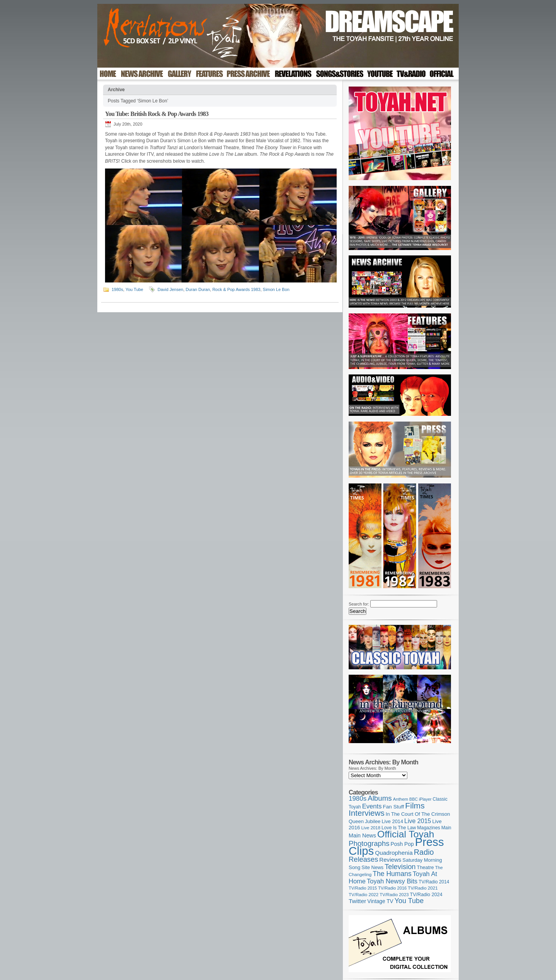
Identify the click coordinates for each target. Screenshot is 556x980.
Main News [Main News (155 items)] (362, 835)
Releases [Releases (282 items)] (363, 859)
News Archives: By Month (372, 768)
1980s (117, 289)
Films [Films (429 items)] (415, 806)
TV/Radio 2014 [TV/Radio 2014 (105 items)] (434, 882)
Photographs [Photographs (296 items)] (369, 843)
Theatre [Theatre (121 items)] (425, 867)
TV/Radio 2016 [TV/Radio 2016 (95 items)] (392, 888)
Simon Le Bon (276, 289)
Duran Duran (198, 289)
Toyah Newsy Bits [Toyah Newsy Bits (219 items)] (392, 881)
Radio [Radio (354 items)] (424, 852)
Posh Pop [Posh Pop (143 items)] (402, 844)
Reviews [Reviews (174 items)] (390, 860)
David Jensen (170, 289)
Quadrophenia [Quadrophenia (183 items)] (394, 853)
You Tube (134, 289)
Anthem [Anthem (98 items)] (401, 799)
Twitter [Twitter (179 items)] (357, 901)
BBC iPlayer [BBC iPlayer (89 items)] (420, 799)
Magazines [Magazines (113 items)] (429, 828)
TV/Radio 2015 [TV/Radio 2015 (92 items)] (363, 888)
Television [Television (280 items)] (400, 867)
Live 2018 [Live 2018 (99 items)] (371, 828)
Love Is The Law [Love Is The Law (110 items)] (399, 828)
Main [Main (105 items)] (446, 828)
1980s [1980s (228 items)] (358, 799)
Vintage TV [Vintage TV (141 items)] (380, 901)
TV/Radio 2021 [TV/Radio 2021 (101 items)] (423, 888)
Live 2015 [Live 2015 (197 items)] (418, 821)
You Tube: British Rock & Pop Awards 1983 (157, 114)
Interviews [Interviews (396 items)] (367, 813)
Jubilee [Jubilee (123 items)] (373, 821)
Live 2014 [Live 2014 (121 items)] (393, 821)
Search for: (359, 604)
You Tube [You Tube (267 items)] (409, 901)
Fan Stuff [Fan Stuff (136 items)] (394, 807)
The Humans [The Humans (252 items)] (392, 874)
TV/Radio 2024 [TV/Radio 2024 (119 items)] (426, 895)
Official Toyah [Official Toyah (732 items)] (406, 834)
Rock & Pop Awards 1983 (236, 289)
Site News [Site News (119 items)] (372, 868)
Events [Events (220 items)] (372, 806)
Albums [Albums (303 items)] (380, 798)
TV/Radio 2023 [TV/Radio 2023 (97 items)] (394, 895)
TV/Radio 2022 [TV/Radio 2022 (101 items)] (364, 895)
